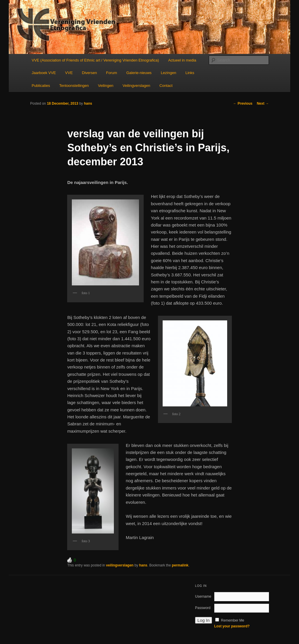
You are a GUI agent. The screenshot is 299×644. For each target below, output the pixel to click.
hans (88, 103)
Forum (112, 73)
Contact (166, 86)
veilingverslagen (120, 565)
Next (263, 103)
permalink (180, 565)
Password (203, 608)
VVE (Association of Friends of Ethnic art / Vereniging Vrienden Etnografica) (95, 60)
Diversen (89, 73)
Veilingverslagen (137, 86)
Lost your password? (232, 626)
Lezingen (169, 73)
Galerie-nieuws (139, 73)
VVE (69, 73)
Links (190, 73)
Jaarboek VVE (44, 73)
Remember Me (233, 620)
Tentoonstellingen (74, 86)
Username (203, 596)
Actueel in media (182, 60)
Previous (243, 103)
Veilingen (106, 86)
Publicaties (41, 86)
